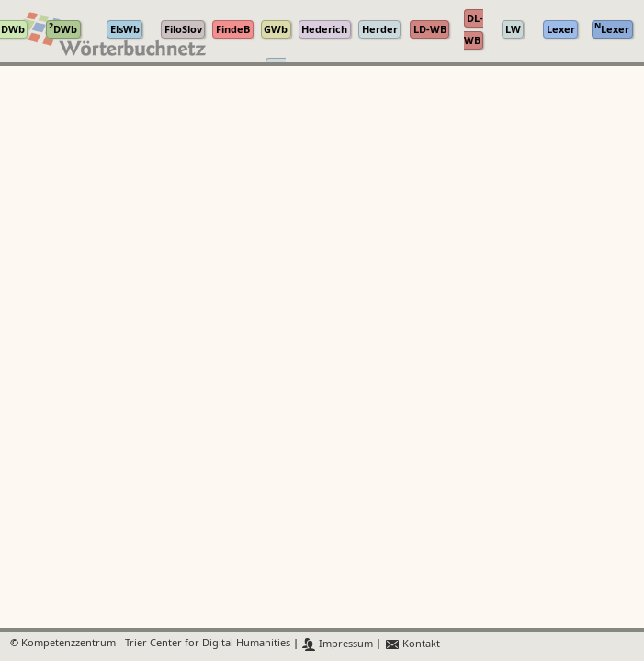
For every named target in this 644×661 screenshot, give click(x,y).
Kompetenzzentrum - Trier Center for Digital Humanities (156, 644)
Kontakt (412, 644)
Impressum (338, 644)
